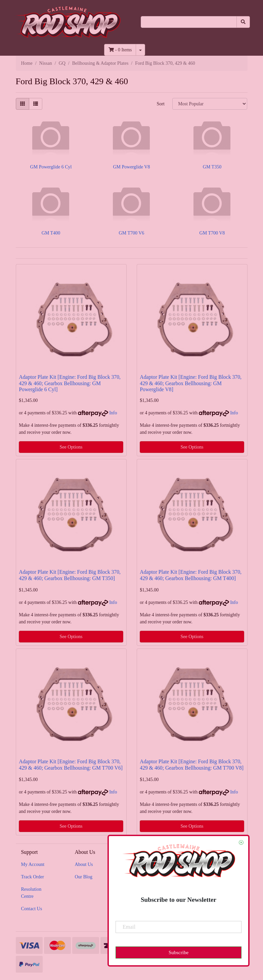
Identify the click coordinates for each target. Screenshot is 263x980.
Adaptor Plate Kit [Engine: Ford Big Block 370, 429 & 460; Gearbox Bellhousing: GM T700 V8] (192, 765)
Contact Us (32, 909)
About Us (84, 864)
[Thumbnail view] (23, 104)
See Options (71, 447)
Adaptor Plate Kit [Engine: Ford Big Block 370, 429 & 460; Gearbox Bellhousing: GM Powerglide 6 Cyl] (70, 383)
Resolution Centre (31, 893)
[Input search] (189, 22)
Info (113, 413)
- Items (120, 50)
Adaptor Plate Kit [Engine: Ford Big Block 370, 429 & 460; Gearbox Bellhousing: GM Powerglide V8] (191, 383)
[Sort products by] (210, 104)
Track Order (33, 877)
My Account (33, 864)
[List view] (36, 104)
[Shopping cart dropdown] (140, 50)
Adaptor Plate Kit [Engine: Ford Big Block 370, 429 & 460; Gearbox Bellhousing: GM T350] (70, 575)
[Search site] (243, 22)
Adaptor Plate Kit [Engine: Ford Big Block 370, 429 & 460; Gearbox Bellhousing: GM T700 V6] (71, 765)
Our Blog (83, 877)
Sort (160, 104)
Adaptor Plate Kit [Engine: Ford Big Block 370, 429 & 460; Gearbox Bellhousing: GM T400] (191, 575)
